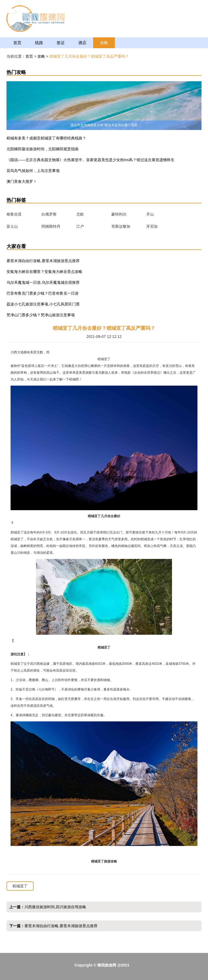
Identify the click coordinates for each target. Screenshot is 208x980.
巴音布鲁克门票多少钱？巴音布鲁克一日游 (43, 293)
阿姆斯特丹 (51, 226)
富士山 (12, 226)
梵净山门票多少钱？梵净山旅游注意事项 (41, 315)
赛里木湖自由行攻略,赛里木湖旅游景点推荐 (43, 261)
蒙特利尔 (119, 214)
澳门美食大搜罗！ (22, 181)
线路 (39, 43)
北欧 (80, 214)
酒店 (82, 43)
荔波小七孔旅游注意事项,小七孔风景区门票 (43, 304)
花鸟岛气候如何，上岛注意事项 (33, 171)
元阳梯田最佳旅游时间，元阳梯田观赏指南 (43, 149)
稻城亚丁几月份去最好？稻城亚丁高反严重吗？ (89, 56)
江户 (80, 226)
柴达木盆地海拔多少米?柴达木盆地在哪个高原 (104, 125)
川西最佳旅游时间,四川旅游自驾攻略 (55, 907)
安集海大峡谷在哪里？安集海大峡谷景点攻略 (44, 272)
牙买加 (152, 226)
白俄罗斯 (49, 214)
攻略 (104, 43)
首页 (17, 43)
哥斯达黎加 (121, 226)
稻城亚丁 (20, 886)
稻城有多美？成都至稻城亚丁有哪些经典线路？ (46, 138)
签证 (61, 43)
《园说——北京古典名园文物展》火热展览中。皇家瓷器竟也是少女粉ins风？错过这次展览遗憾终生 (90, 160)
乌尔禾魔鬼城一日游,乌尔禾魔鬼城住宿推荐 (43, 282)
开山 (150, 214)
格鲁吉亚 (14, 214)
